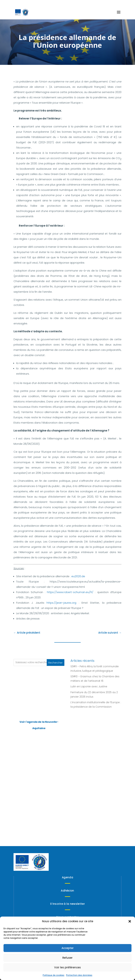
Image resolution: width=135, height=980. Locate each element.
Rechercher (55, 663)
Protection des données (79, 975)
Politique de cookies (54, 975)
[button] (130, 921)
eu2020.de (78, 576)
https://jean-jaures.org (61, 603)
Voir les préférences (67, 967)
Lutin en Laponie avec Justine (89, 686)
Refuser (67, 958)
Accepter (68, 948)
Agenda (67, 877)
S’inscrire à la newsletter (67, 904)
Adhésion (67, 891)
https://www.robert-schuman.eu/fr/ (70, 592)
